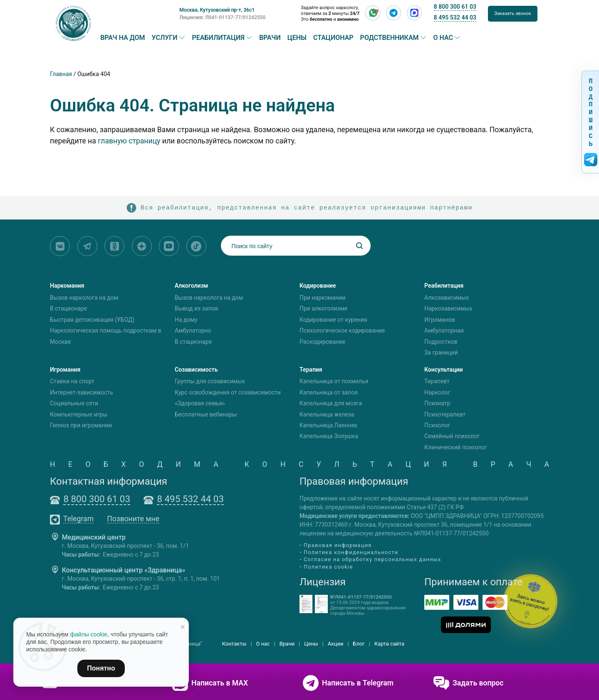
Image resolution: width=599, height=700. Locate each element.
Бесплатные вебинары (206, 414)
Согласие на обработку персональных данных (373, 560)
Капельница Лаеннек (328, 425)
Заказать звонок (513, 14)
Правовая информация (338, 545)
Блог (359, 644)
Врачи (270, 38)
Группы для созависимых (210, 382)
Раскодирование (322, 342)
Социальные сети (74, 403)
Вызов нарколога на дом (84, 298)
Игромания (65, 370)
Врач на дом (123, 38)
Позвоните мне (133, 519)
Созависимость (196, 370)
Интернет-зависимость (82, 392)
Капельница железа (327, 414)
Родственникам (390, 38)
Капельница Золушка (329, 436)
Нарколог (437, 392)
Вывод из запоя (196, 308)
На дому (186, 320)
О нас (443, 38)
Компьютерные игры (79, 414)
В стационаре (68, 308)
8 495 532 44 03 (455, 17)
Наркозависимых (448, 308)
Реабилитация (218, 38)
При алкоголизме (323, 308)
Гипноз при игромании (81, 425)
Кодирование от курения (333, 320)
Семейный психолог (452, 436)
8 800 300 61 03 (455, 7)
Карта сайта (389, 644)
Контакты (234, 644)
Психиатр (437, 403)
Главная (61, 74)
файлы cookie (89, 634)
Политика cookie (328, 567)
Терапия (311, 370)
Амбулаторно (193, 330)
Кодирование (318, 286)
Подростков (441, 342)
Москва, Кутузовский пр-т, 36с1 (217, 10)
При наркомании (323, 298)
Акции (336, 644)
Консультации (444, 370)
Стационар (333, 38)
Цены (297, 38)
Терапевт (437, 382)
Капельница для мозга (331, 403)
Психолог (437, 425)
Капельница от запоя (329, 392)
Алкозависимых (447, 298)
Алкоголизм (191, 286)
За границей (441, 352)
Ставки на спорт (72, 382)
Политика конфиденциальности (351, 552)
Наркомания (67, 286)
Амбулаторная (444, 330)
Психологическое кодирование (342, 330)
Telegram (78, 519)
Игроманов (440, 320)
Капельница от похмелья (334, 382)
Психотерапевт (445, 414)
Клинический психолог (456, 447)
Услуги (165, 38)
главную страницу (129, 141)
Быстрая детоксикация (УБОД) (92, 320)
